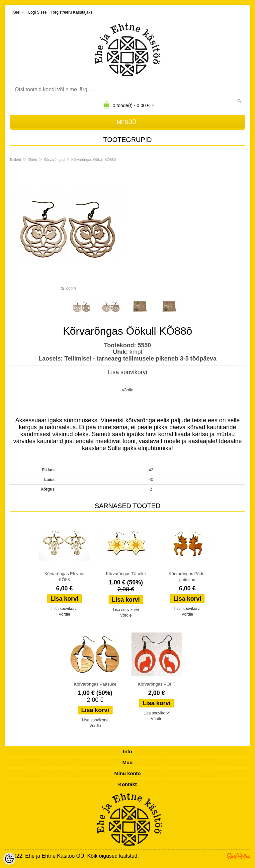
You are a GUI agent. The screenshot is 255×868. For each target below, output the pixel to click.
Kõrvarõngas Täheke (126, 574)
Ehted (32, 160)
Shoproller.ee (238, 856)
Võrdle (128, 390)
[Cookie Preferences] (9, 859)
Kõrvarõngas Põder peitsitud (187, 577)
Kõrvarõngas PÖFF (157, 684)
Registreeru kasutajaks (72, 12)
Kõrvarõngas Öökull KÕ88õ (94, 160)
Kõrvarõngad (54, 160)
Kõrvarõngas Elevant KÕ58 (65, 577)
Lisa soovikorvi (127, 372)
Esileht (15, 160)
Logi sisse (37, 12)
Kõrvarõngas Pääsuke (95, 684)
